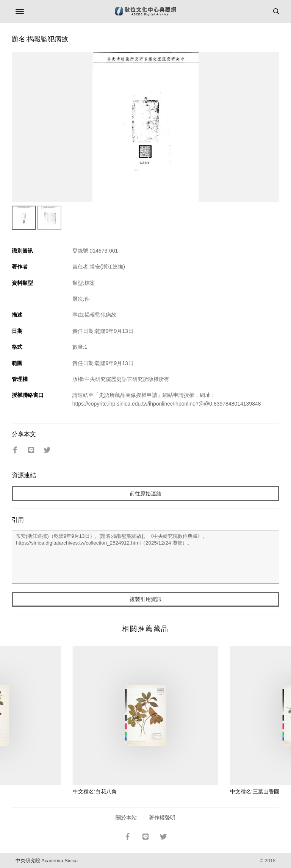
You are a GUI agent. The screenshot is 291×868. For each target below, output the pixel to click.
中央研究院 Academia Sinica (47, 861)
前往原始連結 (145, 493)
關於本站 (126, 818)
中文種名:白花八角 (95, 792)
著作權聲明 (162, 818)
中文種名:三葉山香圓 (255, 792)
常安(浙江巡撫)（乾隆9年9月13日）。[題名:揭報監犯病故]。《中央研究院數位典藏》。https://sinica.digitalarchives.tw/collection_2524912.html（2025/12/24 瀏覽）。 (146, 557)
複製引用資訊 (145, 599)
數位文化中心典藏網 (145, 11)
